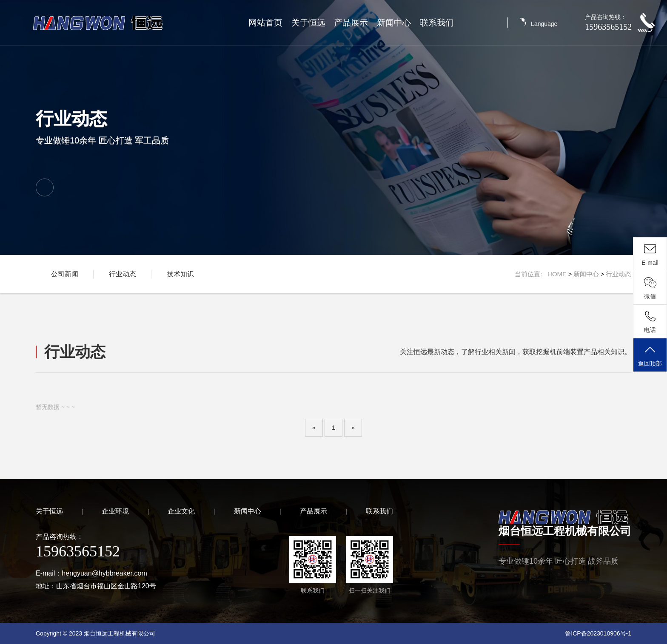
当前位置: (531, 274)
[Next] (353, 428)
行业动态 (123, 274)
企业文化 (181, 511)
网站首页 (265, 23)
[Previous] (314, 428)
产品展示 (351, 23)
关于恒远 (308, 23)
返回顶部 (650, 356)
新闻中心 (394, 23)
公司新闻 (65, 274)
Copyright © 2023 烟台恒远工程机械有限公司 (95, 633)
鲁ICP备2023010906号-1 (598, 633)
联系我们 (437, 23)
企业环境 (115, 511)
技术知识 (180, 274)
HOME (557, 274)
